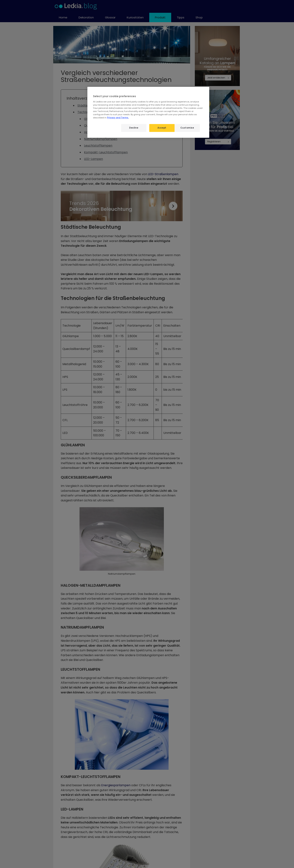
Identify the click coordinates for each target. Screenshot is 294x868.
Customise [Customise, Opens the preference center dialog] (187, 128)
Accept (162, 128)
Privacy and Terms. (118, 118)
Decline (134, 128)
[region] (148, 112)
